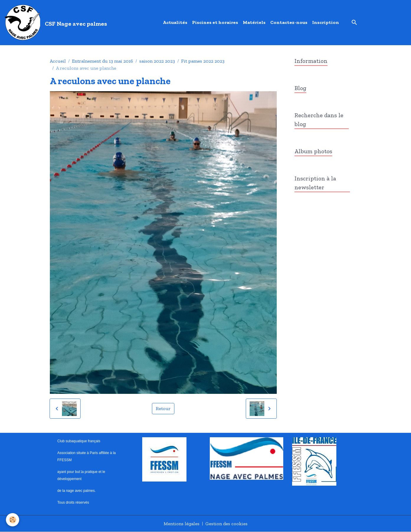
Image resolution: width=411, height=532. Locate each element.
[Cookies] (13, 520)
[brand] (57, 22)
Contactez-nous (289, 22)
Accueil (58, 61)
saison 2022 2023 (157, 61)
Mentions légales (182, 524)
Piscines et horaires (215, 22)
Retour (163, 408)
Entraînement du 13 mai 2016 (103, 61)
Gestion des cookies (226, 524)
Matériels (254, 22)
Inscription (326, 22)
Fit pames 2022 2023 (203, 61)
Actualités (175, 22)
